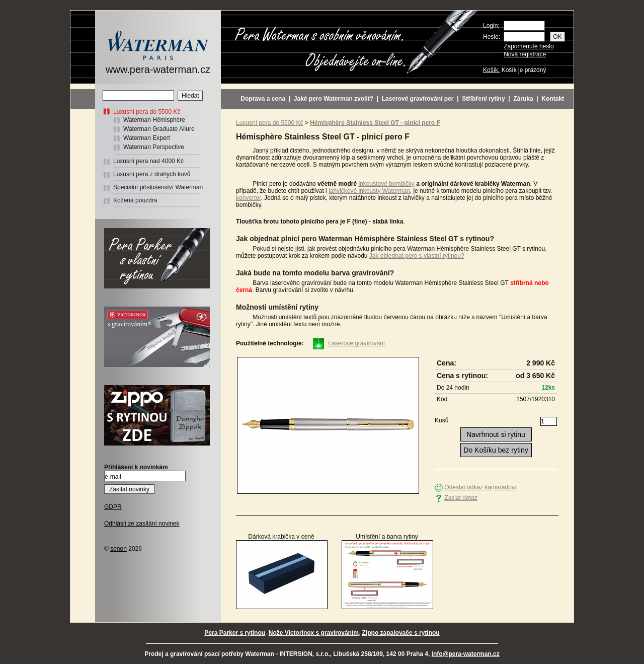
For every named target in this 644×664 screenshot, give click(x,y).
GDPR (113, 507)
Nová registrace (525, 54)
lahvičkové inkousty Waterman (369, 191)
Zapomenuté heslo (529, 46)
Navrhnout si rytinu (496, 434)
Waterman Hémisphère (154, 120)
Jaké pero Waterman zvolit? (334, 99)
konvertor (248, 198)
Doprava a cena (263, 99)
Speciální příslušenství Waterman (158, 187)
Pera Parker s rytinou (235, 633)
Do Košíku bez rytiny (496, 450)
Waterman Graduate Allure (159, 129)
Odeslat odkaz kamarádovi (480, 487)
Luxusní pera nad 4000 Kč (148, 161)
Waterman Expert (147, 138)
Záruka (523, 99)
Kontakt (553, 99)
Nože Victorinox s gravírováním (314, 633)
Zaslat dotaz (461, 498)
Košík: (491, 70)
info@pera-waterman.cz (466, 654)
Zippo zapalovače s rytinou (401, 633)
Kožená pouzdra (135, 200)
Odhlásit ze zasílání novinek (142, 524)
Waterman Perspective (154, 147)
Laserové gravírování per (418, 99)
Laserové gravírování (356, 343)
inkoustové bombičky (386, 184)
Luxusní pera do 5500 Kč (147, 112)
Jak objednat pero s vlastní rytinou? (417, 256)
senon (118, 549)
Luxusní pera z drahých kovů (152, 174)
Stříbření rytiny (483, 99)
